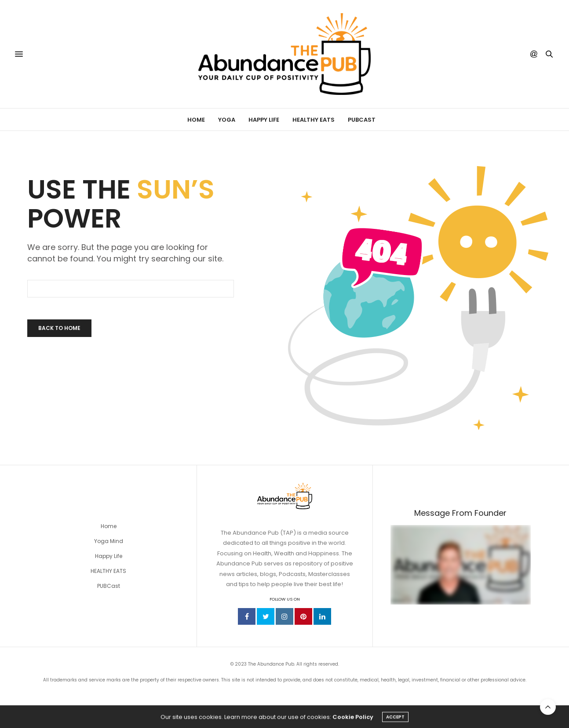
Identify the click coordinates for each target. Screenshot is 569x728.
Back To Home (59, 328)
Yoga (227, 120)
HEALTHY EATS (108, 571)
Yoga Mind (109, 541)
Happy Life (264, 120)
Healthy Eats (314, 120)
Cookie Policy (353, 719)
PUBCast (362, 120)
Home (196, 120)
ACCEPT (395, 719)
